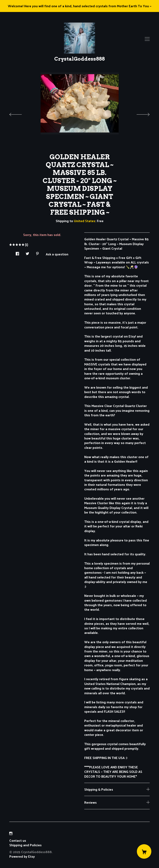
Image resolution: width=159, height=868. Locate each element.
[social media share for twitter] (27, 252)
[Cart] (144, 851)
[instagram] (11, 833)
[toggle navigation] (147, 39)
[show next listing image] (139, 113)
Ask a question (57, 254)
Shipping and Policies (25, 845)
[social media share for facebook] (17, 252)
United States (85, 221)
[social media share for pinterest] (37, 252)
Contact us (18, 840)
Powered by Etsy (22, 856)
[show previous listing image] (20, 113)
